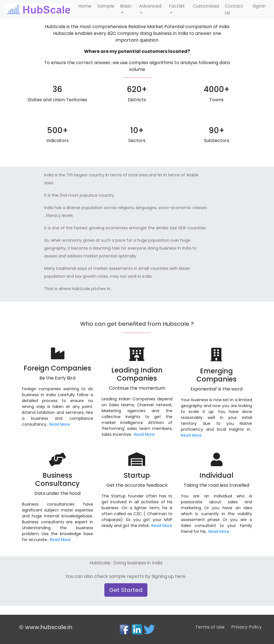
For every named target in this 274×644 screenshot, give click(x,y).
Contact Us (234, 9)
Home (85, 6)
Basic (126, 6)
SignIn (259, 6)
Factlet (177, 6)
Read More (60, 424)
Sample (106, 6)
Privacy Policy (246, 627)
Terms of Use (210, 627)
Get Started (126, 590)
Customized (206, 6)
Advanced (150, 6)
